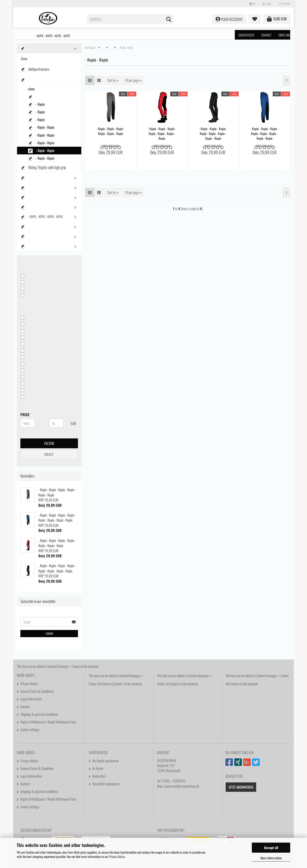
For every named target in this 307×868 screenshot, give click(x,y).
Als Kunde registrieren (106, 762)
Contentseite (246, 35)
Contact (266, 35)
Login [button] (267, 3)
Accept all (271, 848)
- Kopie (36, 106)
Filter (49, 445)
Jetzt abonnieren (241, 789)
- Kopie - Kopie (41, 129)
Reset (49, 456)
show (24, 60)
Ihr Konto (98, 770)
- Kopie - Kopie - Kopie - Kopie (53, 36)
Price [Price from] (25, 416)
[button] (252, 4)
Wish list (284, 3)
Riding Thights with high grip (43, 169)
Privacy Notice (117, 856)
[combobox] (113, 82)
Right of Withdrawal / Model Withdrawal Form (48, 723)
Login (49, 635)
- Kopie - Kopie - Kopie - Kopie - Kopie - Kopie (111, 133)
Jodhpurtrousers (35, 71)
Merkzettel (99, 778)
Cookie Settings (30, 731)
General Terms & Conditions (37, 693)
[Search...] (169, 19)
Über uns (284, 35)
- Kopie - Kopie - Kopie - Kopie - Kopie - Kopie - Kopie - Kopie (213, 135)
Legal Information (31, 700)
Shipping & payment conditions (39, 716)
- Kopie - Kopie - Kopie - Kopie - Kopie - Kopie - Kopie (162, 135)
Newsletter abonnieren (106, 785)
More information (271, 858)
